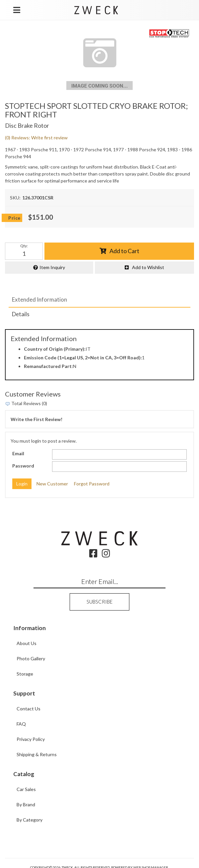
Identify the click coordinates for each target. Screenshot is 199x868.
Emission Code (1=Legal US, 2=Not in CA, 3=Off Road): (83, 358)
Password (23, 466)
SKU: (15, 198)
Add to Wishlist (148, 267)
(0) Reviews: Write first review (36, 138)
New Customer (52, 484)
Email (18, 453)
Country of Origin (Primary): (55, 349)
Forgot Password (92, 484)
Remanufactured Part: (48, 366)
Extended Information (39, 299)
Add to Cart (124, 251)
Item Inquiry (52, 267)
